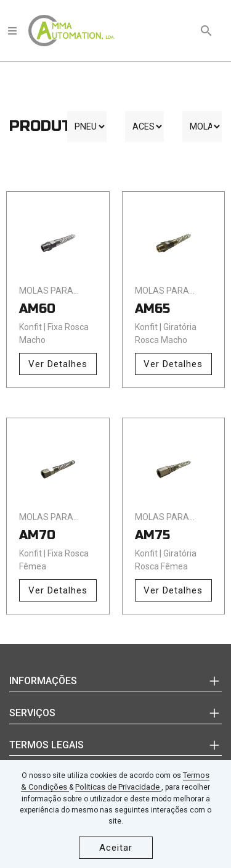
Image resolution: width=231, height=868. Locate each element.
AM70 (37, 535)
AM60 (37, 309)
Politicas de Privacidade (118, 787)
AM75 (152, 535)
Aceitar (116, 848)
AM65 (152, 309)
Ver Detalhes (58, 364)
